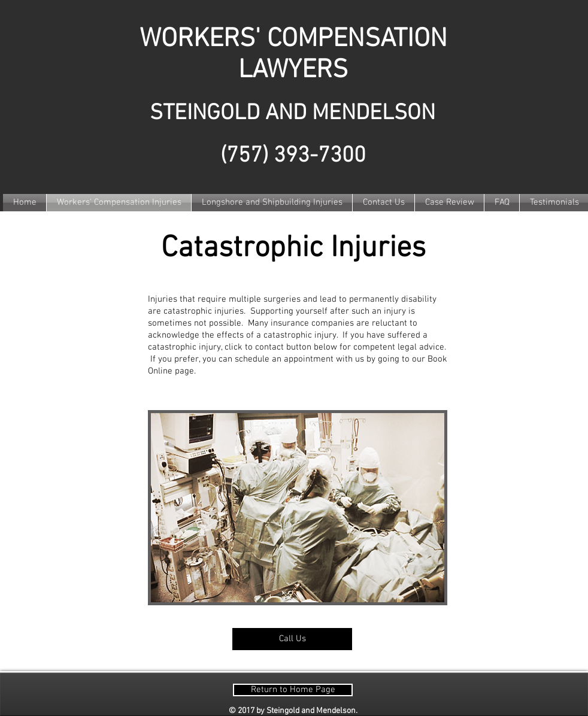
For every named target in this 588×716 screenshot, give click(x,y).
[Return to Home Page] (293, 690)
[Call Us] (292, 639)
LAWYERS (293, 71)
